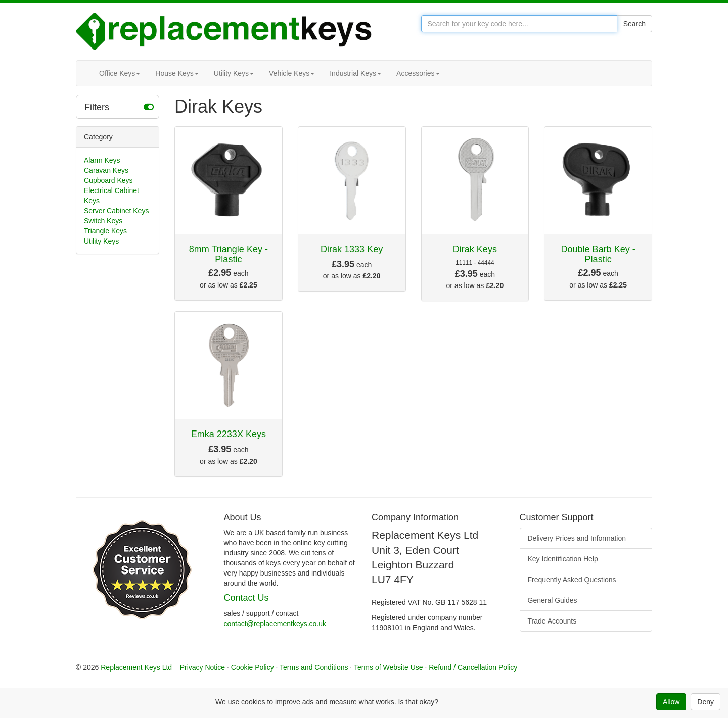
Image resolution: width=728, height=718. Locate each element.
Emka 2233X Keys (229, 434)
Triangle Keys (105, 231)
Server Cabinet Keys (116, 211)
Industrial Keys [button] (355, 73)
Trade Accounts (552, 621)
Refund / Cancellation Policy (473, 667)
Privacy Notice (202, 667)
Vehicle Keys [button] (292, 73)
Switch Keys (103, 221)
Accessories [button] (418, 73)
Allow (671, 702)
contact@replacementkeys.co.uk (275, 624)
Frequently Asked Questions (572, 580)
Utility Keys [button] (234, 73)
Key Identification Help (563, 559)
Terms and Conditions (314, 667)
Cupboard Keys (108, 180)
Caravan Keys (106, 170)
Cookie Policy (253, 667)
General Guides (553, 600)
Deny (706, 702)
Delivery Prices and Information (577, 538)
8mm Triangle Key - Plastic (229, 254)
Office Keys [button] (120, 73)
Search (634, 24)
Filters (119, 107)
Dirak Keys (475, 249)
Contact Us (246, 598)
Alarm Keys (102, 160)
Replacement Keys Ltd (136, 667)
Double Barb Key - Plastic (598, 254)
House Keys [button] (177, 73)
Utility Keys (101, 241)
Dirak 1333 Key (352, 249)
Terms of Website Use (389, 667)
